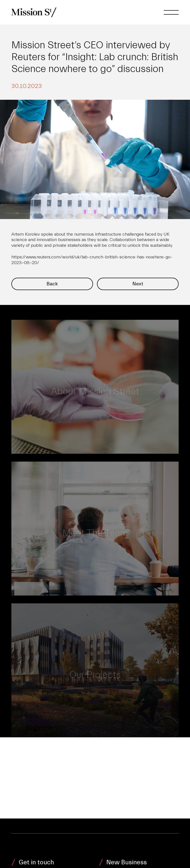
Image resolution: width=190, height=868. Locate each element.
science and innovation (34, 240)
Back (52, 284)
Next (138, 284)
